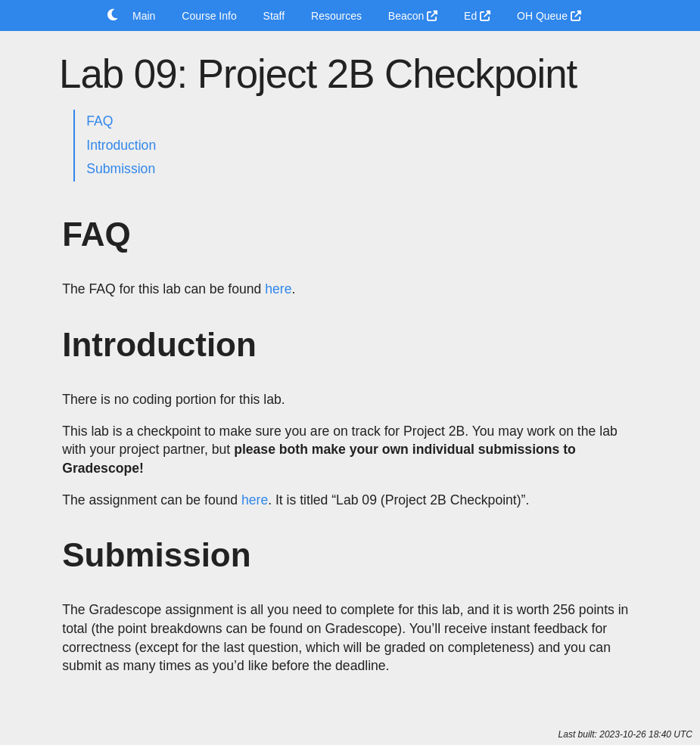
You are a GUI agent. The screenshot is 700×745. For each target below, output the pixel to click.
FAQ (100, 121)
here (278, 289)
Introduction (121, 145)
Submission (121, 169)
